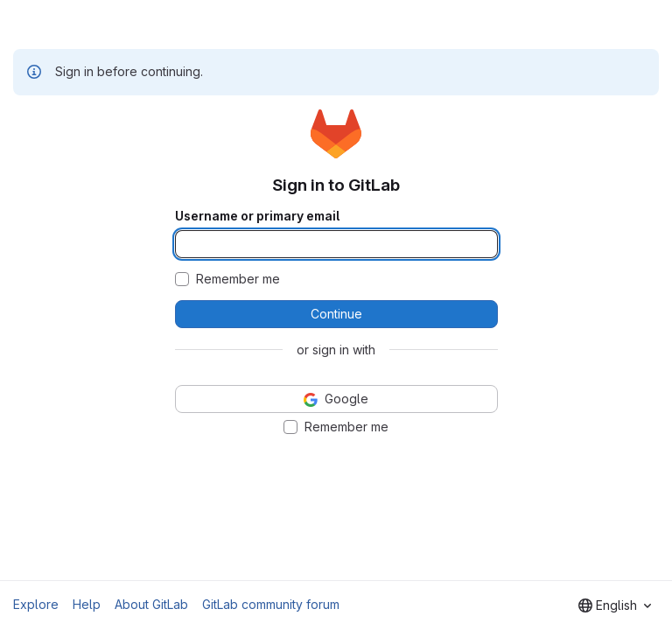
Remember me (238, 279)
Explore (36, 604)
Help (87, 604)
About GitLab (151, 604)
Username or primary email (257, 216)
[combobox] (615, 605)
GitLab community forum (271, 604)
